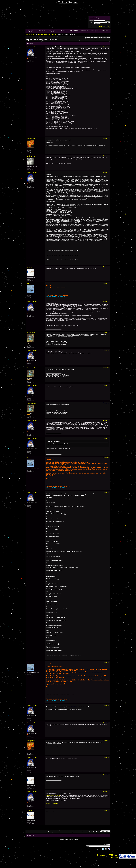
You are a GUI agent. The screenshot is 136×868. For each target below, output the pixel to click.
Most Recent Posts (95, 31)
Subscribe (107, 845)
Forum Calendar (73, 31)
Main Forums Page (31, 31)
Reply (98, 38)
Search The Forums (52, 31)
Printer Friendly (105, 38)
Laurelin (29, 267)
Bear (28, 283)
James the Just (32, 47)
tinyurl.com (75, 707)
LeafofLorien (31, 156)
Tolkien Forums (31, 34)
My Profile (63, 31)
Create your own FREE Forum (107, 855)
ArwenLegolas (32, 333)
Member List (41, 31)
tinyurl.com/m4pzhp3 (52, 803)
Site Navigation (84, 31)
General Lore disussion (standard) (47, 34)
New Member (106, 25)
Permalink (106, 47)
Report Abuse (113, 857)
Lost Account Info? (105, 26)
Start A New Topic (91, 38)
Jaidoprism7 (31, 138)
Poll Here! (105, 31)
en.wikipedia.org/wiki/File (53, 796)
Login (108, 22)
